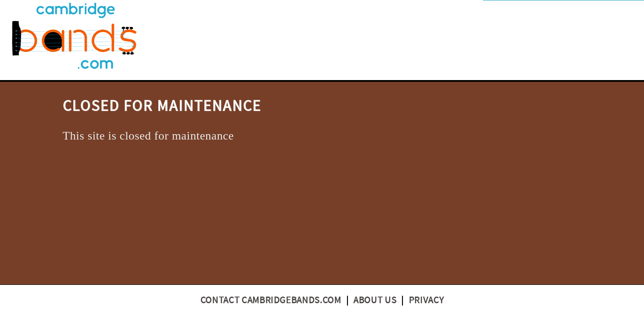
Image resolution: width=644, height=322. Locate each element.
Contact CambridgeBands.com (271, 300)
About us (375, 300)
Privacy (426, 300)
